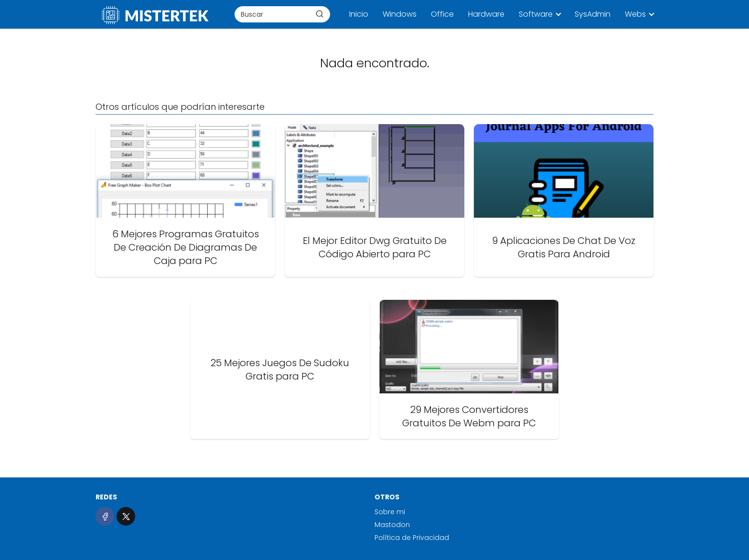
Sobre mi (390, 512)
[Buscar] (320, 14)
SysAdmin (593, 14)
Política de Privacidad (412, 538)
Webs (635, 14)
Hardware (486, 14)
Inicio (359, 14)
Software (536, 14)
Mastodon (392, 525)
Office (442, 14)
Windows (400, 14)
